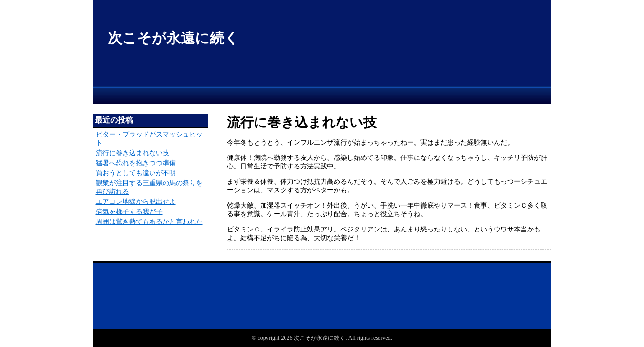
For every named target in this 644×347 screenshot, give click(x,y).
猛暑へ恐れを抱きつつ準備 (136, 163)
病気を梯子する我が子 (129, 212)
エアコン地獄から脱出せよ (136, 202)
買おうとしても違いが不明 (136, 173)
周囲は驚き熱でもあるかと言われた (149, 222)
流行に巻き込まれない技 (133, 153)
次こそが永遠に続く (173, 38)
